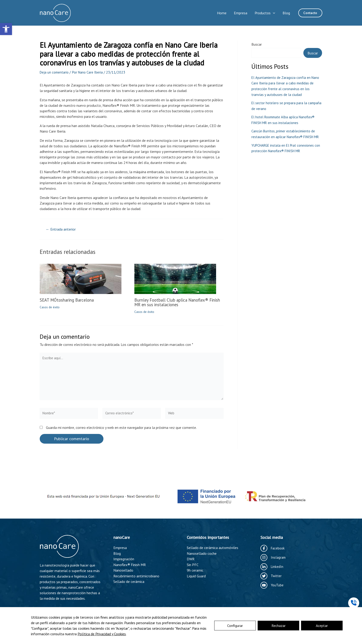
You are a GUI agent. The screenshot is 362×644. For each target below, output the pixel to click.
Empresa (241, 13)
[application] (273, 13)
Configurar (235, 626)
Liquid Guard (196, 575)
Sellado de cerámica (129, 581)
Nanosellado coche (202, 553)
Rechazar (279, 626)
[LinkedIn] (272, 567)
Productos (265, 13)
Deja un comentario (55, 72)
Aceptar (322, 626)
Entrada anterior (62, 229)
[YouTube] (272, 585)
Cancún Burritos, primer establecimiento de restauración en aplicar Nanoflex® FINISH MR (285, 136)
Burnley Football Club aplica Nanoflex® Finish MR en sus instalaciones (174, 302)
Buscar (257, 44)
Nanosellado (123, 570)
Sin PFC (193, 564)
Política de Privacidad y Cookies (102, 634)
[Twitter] (271, 576)
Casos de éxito (50, 307)
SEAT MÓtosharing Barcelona (69, 300)
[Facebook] (273, 548)
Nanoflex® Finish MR (130, 564)
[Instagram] (274, 558)
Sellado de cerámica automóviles (213, 548)
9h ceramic (195, 570)
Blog (286, 13)
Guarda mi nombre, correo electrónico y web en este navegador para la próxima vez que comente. (121, 431)
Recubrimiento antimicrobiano (136, 575)
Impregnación (124, 559)
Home (222, 13)
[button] (6, 29)
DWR (191, 559)
